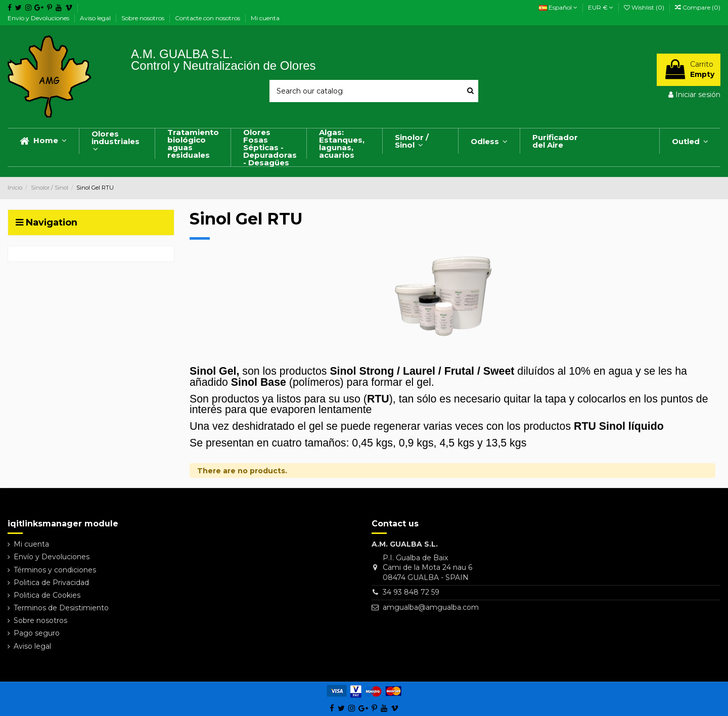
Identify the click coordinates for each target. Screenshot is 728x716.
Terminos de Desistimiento (61, 608)
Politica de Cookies (47, 595)
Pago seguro (37, 633)
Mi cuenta (265, 18)
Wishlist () (645, 7)
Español (558, 7)
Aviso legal (96, 18)
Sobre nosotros (144, 18)
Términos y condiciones (55, 570)
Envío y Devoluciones (39, 18)
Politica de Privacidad (51, 583)
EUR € (601, 7)
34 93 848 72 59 (411, 592)
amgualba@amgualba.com (431, 607)
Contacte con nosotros (208, 18)
